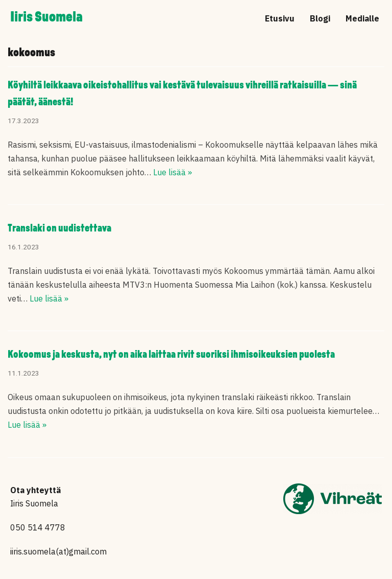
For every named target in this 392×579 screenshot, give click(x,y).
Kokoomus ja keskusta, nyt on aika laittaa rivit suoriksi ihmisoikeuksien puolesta (171, 355)
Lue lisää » (173, 172)
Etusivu (280, 18)
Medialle (362, 18)
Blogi (320, 18)
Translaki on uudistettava (59, 229)
